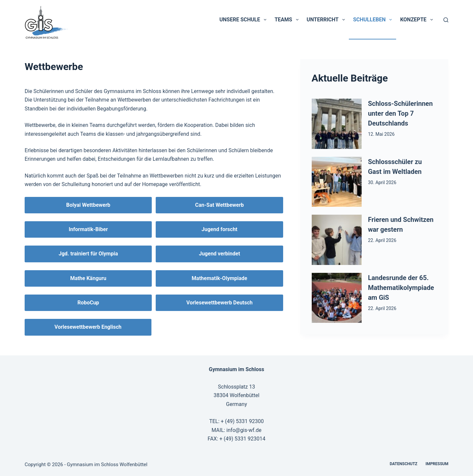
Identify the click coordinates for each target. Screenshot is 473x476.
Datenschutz (404, 464)
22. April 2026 (382, 240)
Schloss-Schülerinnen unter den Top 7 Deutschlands (400, 113)
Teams (288, 20)
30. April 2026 (382, 182)
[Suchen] (446, 20)
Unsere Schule (244, 20)
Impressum (437, 464)
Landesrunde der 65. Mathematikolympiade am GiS (401, 288)
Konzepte (418, 20)
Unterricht (327, 20)
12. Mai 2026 (381, 134)
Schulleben (374, 20)
